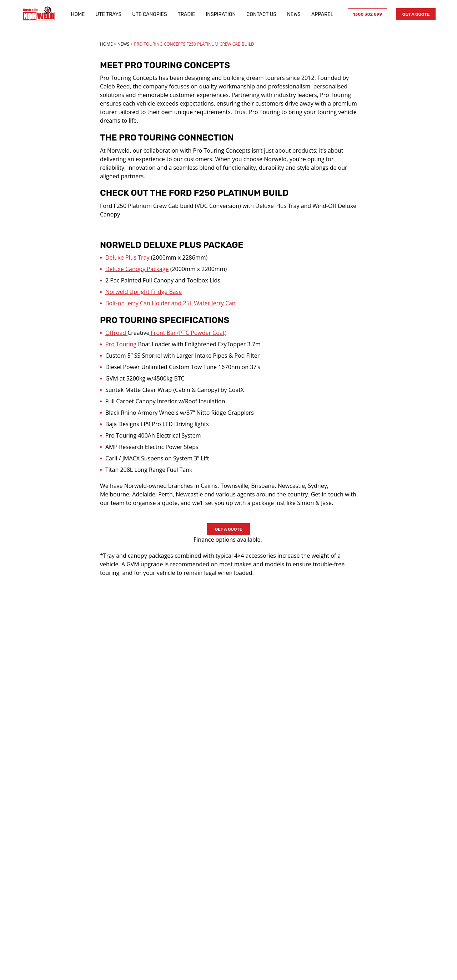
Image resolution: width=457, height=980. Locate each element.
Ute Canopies (149, 14)
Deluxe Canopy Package (137, 269)
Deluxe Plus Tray (127, 257)
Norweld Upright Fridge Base (144, 292)
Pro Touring (121, 344)
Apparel (321, 14)
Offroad (116, 333)
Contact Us (260, 14)
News (292, 14)
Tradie (185, 14)
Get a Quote (414, 14)
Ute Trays (107, 14)
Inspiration (220, 14)
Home (77, 14)
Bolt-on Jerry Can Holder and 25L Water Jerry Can (170, 303)
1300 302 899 (365, 14)
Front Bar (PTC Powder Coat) (188, 333)
